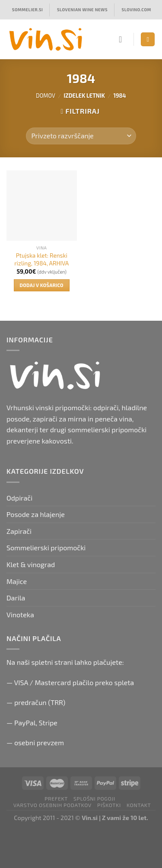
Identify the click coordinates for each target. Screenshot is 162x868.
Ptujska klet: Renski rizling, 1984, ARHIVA (41, 259)
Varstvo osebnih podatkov (52, 805)
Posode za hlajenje (36, 514)
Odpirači (19, 498)
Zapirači (19, 531)
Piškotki (109, 805)
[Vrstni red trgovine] (81, 136)
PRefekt (56, 798)
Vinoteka (20, 614)
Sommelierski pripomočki (46, 547)
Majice (17, 581)
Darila (16, 598)
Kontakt (139, 805)
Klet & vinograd (31, 564)
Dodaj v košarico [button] (42, 285)
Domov (46, 96)
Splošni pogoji (94, 798)
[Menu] (148, 40)
